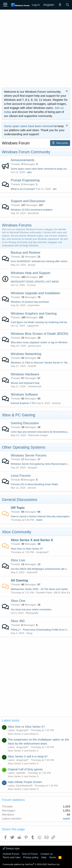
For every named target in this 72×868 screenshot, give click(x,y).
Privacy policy (31, 857)
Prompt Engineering (25, 180)
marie (39, 520)
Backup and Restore (26, 253)
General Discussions (19, 500)
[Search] (67, 5)
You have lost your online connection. (31, 609)
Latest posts (11, 720)
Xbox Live (18, 560)
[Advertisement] (36, 48)
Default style (11, 848)
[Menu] (5, 5)
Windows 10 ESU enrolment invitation (32, 210)
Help (44, 857)
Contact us (46, 854)
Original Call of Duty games (25, 769)
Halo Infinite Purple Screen (25, 782)
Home (53, 857)
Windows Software (24, 394)
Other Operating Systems (24, 447)
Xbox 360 (18, 621)
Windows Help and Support (31, 273)
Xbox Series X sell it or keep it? (28, 756)
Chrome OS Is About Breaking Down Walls (34, 484)
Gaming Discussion (25, 423)
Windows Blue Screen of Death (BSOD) (40, 334)
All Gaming (19, 580)
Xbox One (18, 601)
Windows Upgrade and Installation (36, 293)
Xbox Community (17, 532)
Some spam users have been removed (29, 126)
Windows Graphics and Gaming (34, 314)
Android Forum (11, 854)
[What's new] (60, 5)
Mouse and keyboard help (25, 383)
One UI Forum (30, 854)
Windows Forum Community (26, 152)
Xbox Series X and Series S (32, 540)
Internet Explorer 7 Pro (23, 403)
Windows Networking (26, 354)
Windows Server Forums (29, 455)
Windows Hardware (25, 374)
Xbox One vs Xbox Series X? (27, 549)
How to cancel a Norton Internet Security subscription (40, 516)
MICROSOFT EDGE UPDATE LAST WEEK (35, 282)
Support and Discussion (28, 201)
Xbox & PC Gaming (19, 415)
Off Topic (18, 508)
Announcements (23, 160)
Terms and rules (12, 857)
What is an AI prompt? (23, 189)
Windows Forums (17, 225)
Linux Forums (21, 476)
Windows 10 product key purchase (30, 302)
